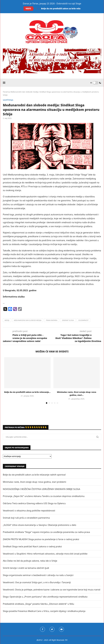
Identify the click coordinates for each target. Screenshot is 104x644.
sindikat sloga (68, 320)
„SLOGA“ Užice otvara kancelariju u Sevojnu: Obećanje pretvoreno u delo (40, 525)
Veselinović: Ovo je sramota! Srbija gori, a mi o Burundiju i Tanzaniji (37, 582)
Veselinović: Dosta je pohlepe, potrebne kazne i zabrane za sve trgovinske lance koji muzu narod (52, 590)
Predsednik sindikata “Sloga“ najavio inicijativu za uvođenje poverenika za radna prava (46, 532)
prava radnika (52, 320)
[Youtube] (61, 629)
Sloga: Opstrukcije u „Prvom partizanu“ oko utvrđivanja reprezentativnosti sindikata (45, 597)
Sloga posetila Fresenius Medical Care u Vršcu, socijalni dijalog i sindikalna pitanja (44, 611)
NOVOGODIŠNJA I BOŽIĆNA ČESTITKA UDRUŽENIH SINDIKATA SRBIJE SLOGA (42, 489)
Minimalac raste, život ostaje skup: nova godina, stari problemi (34, 482)
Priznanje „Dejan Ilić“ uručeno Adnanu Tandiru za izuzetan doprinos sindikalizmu (44, 496)
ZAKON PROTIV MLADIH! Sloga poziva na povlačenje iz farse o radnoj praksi (41, 539)
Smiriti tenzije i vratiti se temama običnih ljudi (26, 568)
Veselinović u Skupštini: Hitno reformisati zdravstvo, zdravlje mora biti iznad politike (45, 554)
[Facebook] (43, 629)
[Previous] (36, 9)
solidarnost (83, 320)
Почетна (6, 92)
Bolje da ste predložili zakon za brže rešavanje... (64, 9)
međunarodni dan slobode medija (28, 320)
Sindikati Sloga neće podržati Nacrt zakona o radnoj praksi (32, 546)
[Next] (39, 9)
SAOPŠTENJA (8, 100)
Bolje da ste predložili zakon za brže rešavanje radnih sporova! (34, 475)
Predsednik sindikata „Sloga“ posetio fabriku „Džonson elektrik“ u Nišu (38, 604)
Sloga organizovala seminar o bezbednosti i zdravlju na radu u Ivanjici (38, 575)
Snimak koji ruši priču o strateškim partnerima (26, 518)
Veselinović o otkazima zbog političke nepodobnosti (29, 511)
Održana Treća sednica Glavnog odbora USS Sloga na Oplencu (34, 503)
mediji (7, 320)
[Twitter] (52, 629)
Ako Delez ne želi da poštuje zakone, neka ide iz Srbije (30, 561)
